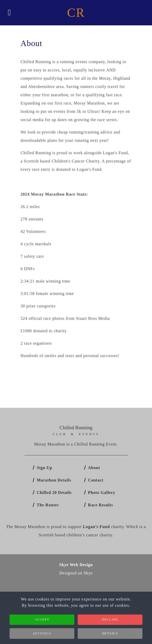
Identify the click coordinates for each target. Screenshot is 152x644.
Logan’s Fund (96, 527)
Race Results (101, 505)
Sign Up (44, 468)
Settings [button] (42, 635)
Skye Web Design (76, 565)
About (94, 468)
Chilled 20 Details (54, 493)
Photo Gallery (102, 493)
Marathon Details (54, 480)
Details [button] (110, 635)
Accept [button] (42, 621)
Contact (96, 480)
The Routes (48, 505)
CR (76, 13)
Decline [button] (110, 621)
